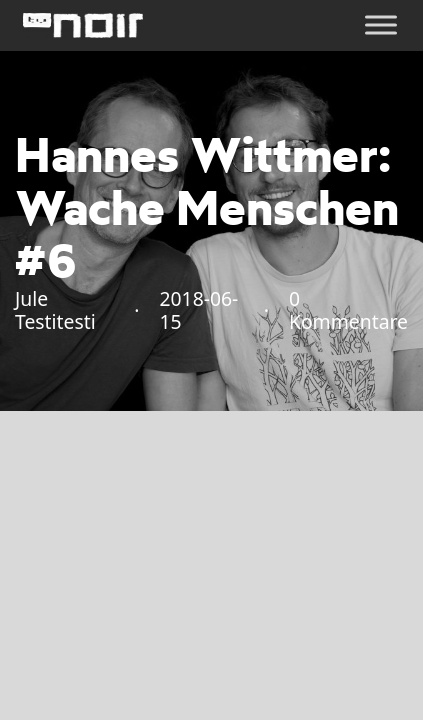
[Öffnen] (381, 25)
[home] (83, 25)
